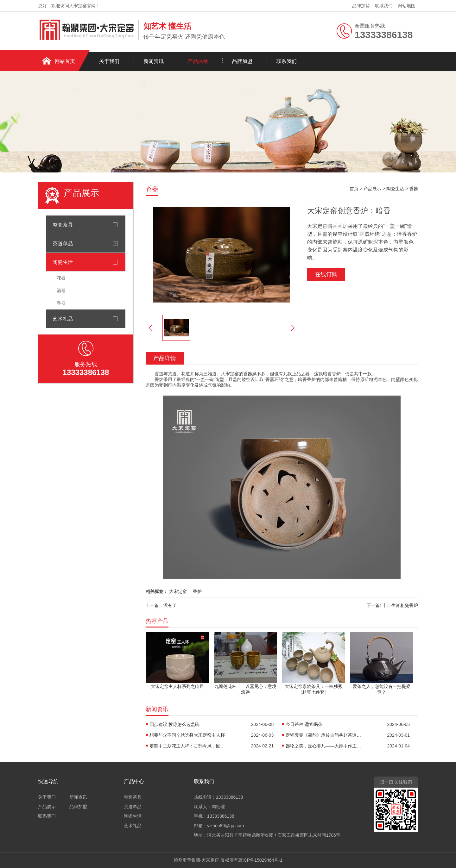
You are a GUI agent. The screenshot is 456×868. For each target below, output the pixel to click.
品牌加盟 (361, 6)
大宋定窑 (178, 591)
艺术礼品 (63, 319)
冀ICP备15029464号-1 (260, 860)
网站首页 (65, 61)
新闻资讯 (154, 61)
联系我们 (384, 6)
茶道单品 (63, 243)
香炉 (197, 591)
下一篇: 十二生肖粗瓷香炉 (392, 605)
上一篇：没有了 (161, 605)
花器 (61, 278)
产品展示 (198, 61)
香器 (61, 303)
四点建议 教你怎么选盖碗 (174, 724)
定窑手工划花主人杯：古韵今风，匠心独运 (187, 746)
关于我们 (109, 61)
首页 (354, 189)
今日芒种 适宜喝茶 (304, 724)
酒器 (61, 290)
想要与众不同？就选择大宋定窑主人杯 (187, 735)
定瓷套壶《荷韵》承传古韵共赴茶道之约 (324, 735)
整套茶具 (63, 225)
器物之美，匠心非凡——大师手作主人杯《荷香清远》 (324, 746)
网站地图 (407, 6)
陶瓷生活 (63, 262)
